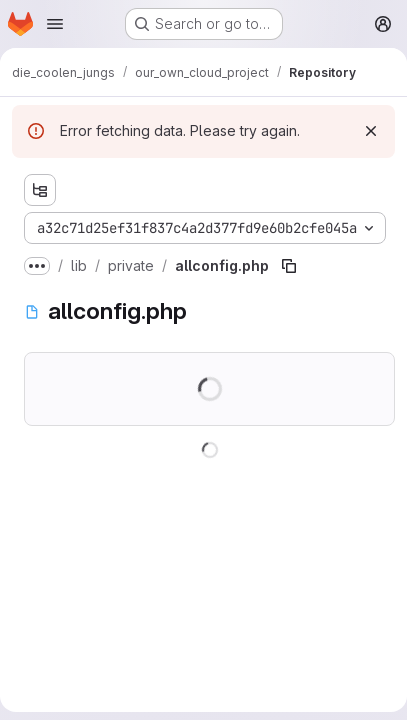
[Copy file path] (289, 266)
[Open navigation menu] (55, 24)
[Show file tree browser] (40, 190)
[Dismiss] (371, 131)
